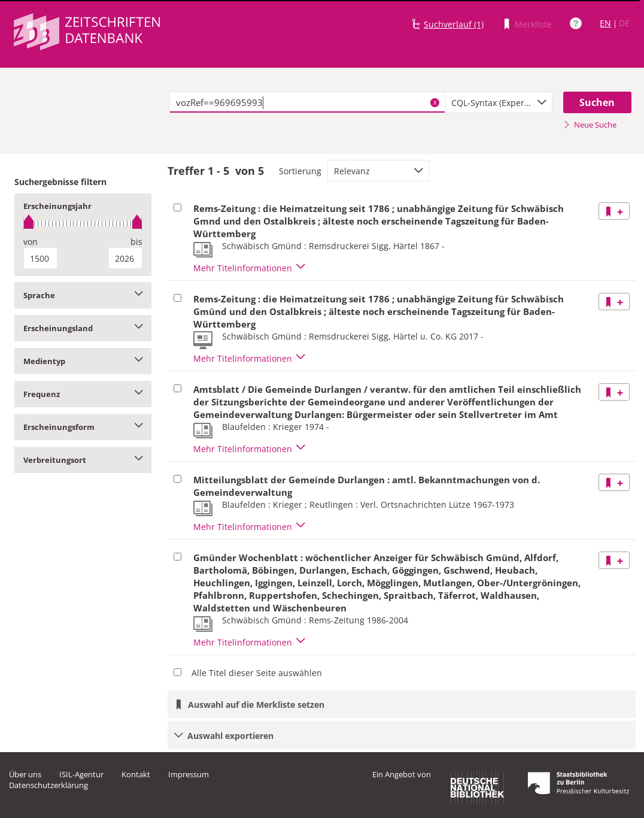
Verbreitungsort (83, 460)
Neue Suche (590, 125)
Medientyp (83, 361)
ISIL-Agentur (81, 774)
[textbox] (307, 102)
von (31, 242)
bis (136, 242)
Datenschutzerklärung (48, 785)
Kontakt (136, 774)
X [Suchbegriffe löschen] (435, 102)
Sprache (83, 295)
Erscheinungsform (83, 427)
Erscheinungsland (83, 328)
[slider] (83, 224)
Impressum (189, 774)
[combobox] (499, 102)
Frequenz (83, 394)
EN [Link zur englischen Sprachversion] (605, 23)
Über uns (25, 774)
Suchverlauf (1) (454, 24)
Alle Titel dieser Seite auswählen (257, 673)
